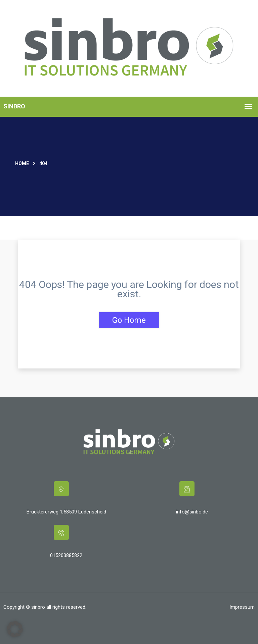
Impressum (242, 607)
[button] (15, 629)
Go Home (129, 320)
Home (22, 163)
